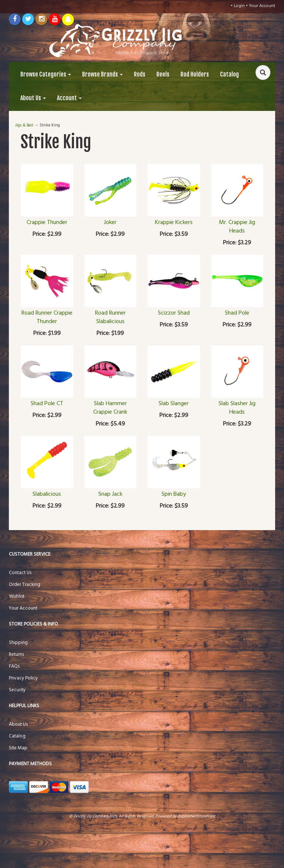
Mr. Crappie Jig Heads (237, 227)
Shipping (18, 643)
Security (17, 690)
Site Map (18, 748)
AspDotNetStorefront (196, 816)
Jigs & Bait (24, 125)
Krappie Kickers (174, 223)
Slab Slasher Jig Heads (237, 408)
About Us (33, 98)
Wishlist (17, 596)
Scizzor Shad (174, 313)
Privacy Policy (23, 678)
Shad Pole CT (47, 404)
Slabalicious (47, 494)
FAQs (14, 666)
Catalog (229, 74)
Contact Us (20, 573)
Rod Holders (195, 74)
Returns (16, 655)
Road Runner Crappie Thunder (47, 317)
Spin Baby (174, 494)
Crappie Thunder (47, 223)
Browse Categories (46, 74)
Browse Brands (102, 74)
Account (69, 98)
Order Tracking (25, 585)
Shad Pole (237, 313)
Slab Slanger (174, 404)
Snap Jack (110, 494)
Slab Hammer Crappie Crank (110, 408)
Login (239, 6)
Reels (163, 74)
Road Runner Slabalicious (110, 317)
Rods (140, 74)
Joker (110, 223)
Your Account (262, 6)
